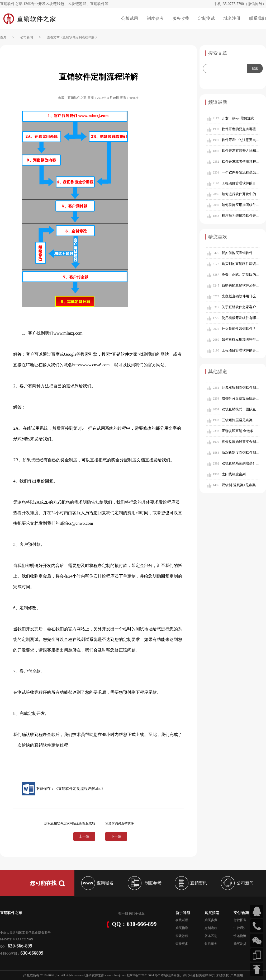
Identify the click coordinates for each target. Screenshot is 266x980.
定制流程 (211, 928)
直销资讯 (190, 883)
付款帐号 (240, 920)
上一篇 (84, 836)
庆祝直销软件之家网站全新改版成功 (70, 823)
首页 (3, 37)
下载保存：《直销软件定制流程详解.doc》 (63, 789)
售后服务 (211, 944)
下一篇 (116, 836)
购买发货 (240, 944)
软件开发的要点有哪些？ (241, 129)
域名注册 (232, 18)
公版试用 (130, 18)
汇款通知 (240, 928)
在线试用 (182, 920)
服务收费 (181, 18)
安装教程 (182, 936)
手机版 (140, 913)
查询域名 (97, 883)
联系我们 (258, 18)
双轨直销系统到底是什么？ (242, 463)
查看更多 (182, 944)
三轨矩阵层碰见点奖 (237, 420)
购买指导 (182, 928)
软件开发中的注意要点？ (241, 140)
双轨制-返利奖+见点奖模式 (242, 485)
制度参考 (155, 18)
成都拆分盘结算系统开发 (241, 398)
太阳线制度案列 (234, 474)
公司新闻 (27, 37)
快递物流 (240, 936)
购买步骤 (211, 920)
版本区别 (211, 936)
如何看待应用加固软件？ (241, 205)
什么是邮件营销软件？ (239, 329)
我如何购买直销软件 (237, 253)
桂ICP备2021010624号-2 (143, 975)
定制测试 (206, 18)
